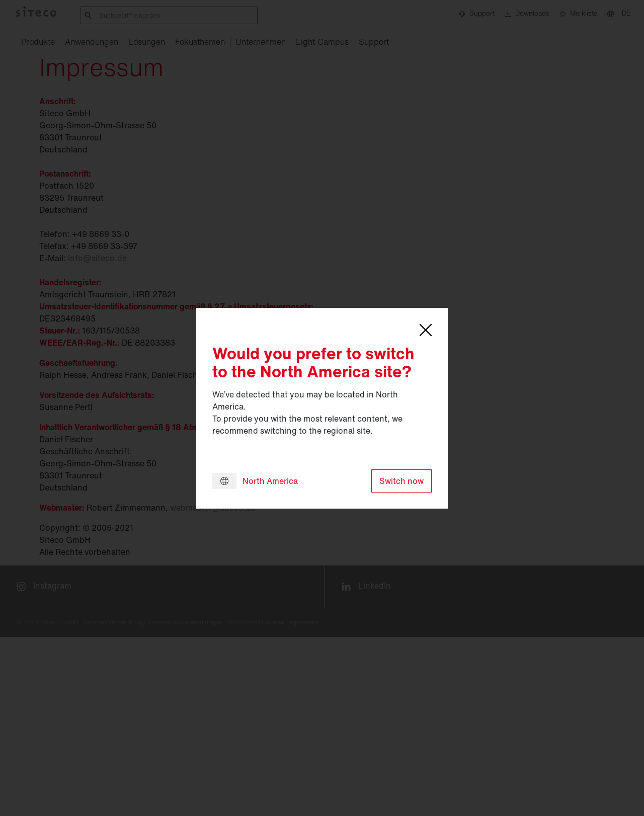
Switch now (401, 481)
